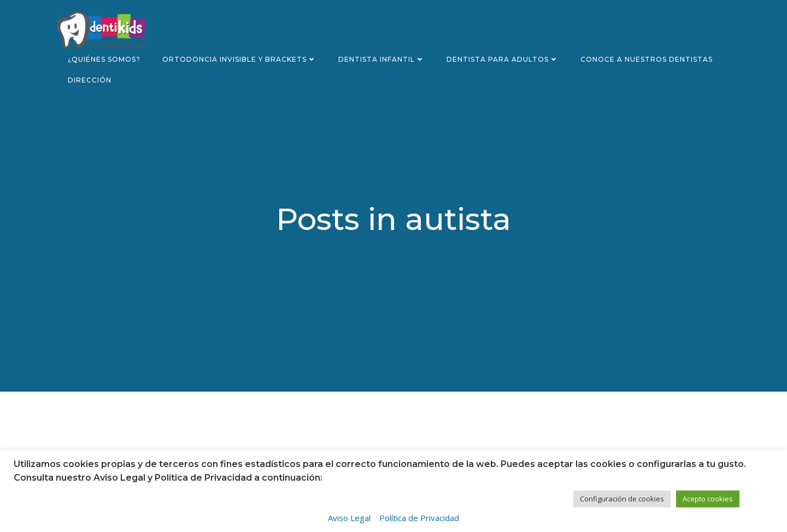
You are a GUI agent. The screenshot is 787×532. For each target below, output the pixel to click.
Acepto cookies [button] (708, 499)
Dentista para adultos (503, 59)
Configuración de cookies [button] (622, 499)
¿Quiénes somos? (104, 59)
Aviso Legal (349, 518)
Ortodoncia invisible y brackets (239, 59)
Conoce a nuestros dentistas (647, 59)
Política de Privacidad (419, 518)
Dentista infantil (381, 59)
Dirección (90, 80)
